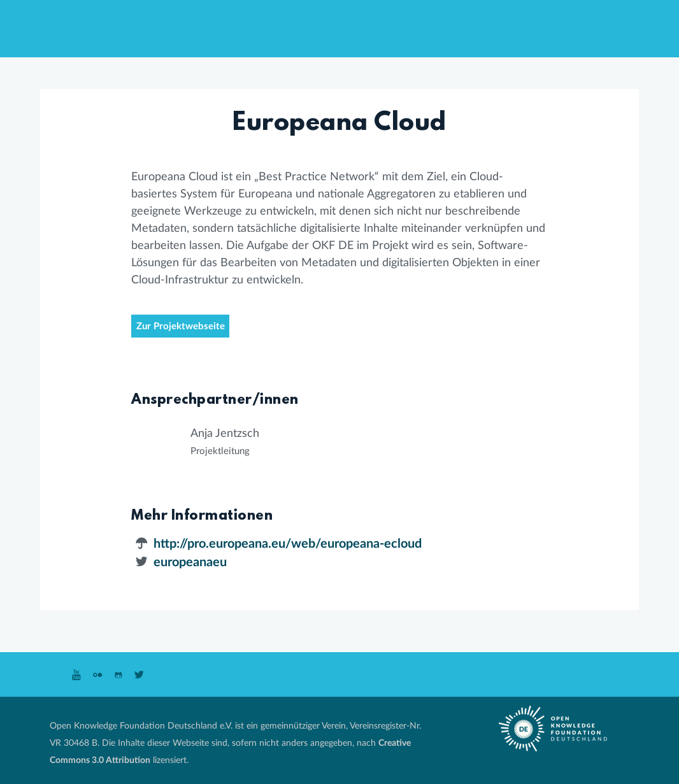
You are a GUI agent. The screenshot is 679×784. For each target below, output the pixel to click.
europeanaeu (190, 562)
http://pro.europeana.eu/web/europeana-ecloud (288, 544)
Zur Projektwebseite (181, 326)
